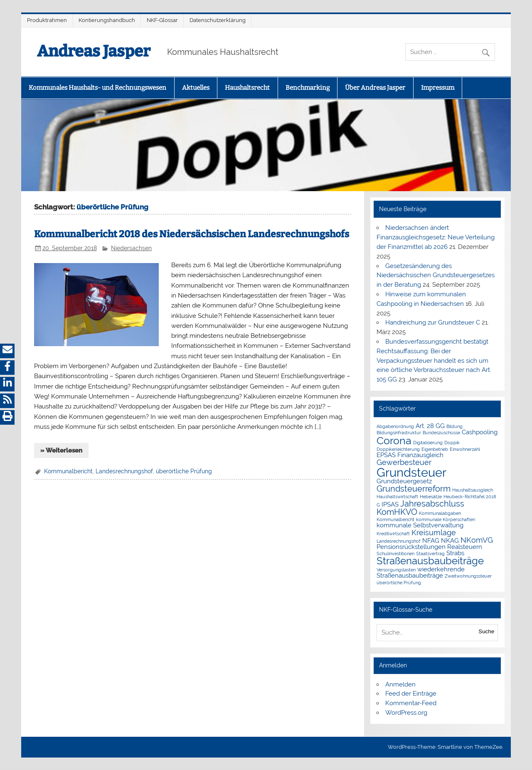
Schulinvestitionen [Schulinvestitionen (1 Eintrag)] (395, 554)
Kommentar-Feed (411, 703)
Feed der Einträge (411, 694)
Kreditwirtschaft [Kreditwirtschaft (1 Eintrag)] (393, 534)
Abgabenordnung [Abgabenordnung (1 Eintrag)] (395, 426)
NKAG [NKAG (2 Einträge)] (450, 541)
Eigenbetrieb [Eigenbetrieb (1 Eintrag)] (435, 449)
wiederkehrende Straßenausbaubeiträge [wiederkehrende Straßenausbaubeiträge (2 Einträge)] (421, 572)
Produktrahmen (47, 20)
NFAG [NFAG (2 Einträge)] (431, 541)
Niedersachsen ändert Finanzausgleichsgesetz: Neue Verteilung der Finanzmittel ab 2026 (436, 237)
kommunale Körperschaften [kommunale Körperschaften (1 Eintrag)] (446, 519)
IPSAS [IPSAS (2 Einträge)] (390, 504)
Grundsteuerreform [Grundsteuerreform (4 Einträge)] (414, 489)
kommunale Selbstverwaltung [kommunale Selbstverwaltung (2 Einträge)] (420, 525)
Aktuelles (196, 88)
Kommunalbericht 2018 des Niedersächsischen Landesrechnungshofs (192, 234)
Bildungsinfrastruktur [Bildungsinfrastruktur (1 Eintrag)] (399, 433)
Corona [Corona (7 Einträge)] (394, 440)
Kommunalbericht (68, 471)
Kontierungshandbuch (107, 20)
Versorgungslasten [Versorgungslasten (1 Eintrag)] (396, 570)
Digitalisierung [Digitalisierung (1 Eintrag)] (428, 443)
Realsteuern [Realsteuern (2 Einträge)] (465, 547)
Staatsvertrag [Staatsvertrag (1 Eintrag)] (430, 554)
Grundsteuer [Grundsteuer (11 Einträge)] (411, 472)
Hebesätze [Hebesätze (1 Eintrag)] (431, 497)
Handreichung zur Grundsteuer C (433, 322)
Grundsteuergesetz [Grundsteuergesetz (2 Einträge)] (404, 481)
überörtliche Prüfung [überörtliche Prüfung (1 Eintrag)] (399, 583)
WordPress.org (406, 713)
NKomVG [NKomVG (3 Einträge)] (477, 540)
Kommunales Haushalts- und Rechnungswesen (97, 88)
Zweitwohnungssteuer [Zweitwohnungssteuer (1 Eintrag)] (468, 576)
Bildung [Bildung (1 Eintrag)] (454, 426)
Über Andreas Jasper (375, 88)
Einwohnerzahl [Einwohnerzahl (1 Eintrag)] (465, 449)
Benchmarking (308, 88)
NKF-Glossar (162, 20)
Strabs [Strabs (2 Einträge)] (455, 553)
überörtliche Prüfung (184, 471)
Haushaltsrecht (247, 88)
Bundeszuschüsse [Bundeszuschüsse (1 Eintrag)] (441, 433)
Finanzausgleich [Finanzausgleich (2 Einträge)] (420, 455)
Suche (486, 631)
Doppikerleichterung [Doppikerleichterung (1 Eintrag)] (398, 449)
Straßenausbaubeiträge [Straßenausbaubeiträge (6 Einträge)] (430, 561)
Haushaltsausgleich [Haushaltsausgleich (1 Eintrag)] (473, 490)
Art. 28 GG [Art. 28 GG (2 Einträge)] (430, 426)
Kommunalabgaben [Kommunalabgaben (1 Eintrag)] (440, 513)
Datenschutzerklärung (218, 20)
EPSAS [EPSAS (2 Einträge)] (386, 455)
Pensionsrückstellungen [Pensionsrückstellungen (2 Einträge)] (411, 547)
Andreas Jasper (94, 51)
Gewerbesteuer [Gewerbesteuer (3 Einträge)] (404, 462)
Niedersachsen (131, 248)
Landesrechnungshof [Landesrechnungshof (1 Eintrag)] (399, 541)
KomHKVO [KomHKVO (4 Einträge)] (397, 512)
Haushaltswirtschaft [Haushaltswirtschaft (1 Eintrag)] (397, 497)
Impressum (438, 88)
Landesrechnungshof (124, 471)
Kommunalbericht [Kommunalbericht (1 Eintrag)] (395, 519)
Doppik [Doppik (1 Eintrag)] (452, 443)
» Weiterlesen (61, 450)
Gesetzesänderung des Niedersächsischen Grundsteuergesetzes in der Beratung (436, 276)
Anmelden (400, 684)
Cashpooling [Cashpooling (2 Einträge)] (480, 432)
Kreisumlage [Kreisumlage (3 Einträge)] (434, 533)
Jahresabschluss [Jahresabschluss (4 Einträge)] (432, 504)
